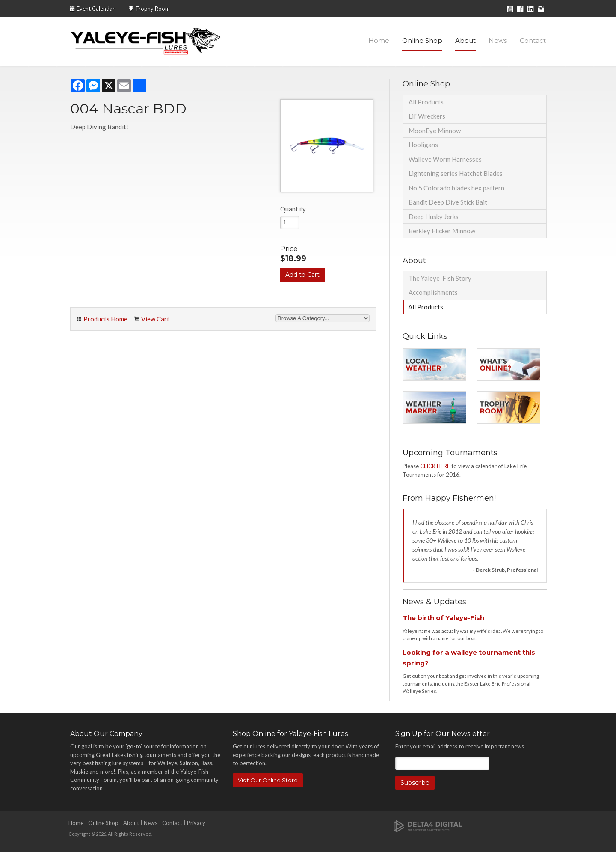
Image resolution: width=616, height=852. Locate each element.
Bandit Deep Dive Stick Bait (448, 202)
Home (379, 40)
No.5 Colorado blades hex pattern (456, 188)
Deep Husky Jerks (434, 217)
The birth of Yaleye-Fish (443, 618)
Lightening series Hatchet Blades (456, 173)
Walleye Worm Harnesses (445, 159)
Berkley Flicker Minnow (442, 231)
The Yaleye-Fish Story (440, 278)
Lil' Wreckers (427, 116)
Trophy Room (153, 9)
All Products (426, 102)
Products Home (105, 319)
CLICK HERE (435, 466)
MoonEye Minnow (435, 131)
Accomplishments (433, 292)
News (498, 40)
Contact (533, 40)
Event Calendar (96, 9)
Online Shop (422, 40)
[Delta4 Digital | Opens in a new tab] (428, 826)
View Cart (155, 319)
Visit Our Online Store (268, 780)
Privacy (196, 823)
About (465, 40)
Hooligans (423, 145)
